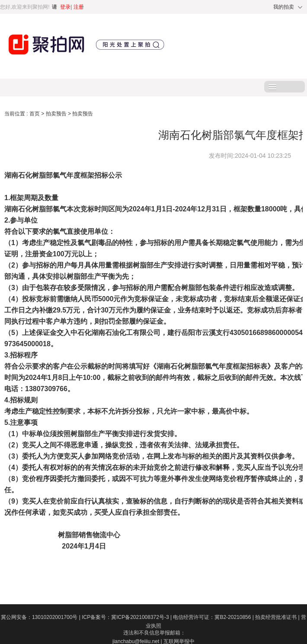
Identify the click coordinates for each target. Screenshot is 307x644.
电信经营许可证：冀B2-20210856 (214, 617)
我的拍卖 (284, 7)
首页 (35, 114)
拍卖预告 (57, 114)
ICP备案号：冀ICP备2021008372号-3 (127, 617)
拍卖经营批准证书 (278, 617)
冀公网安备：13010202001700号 (41, 617)
